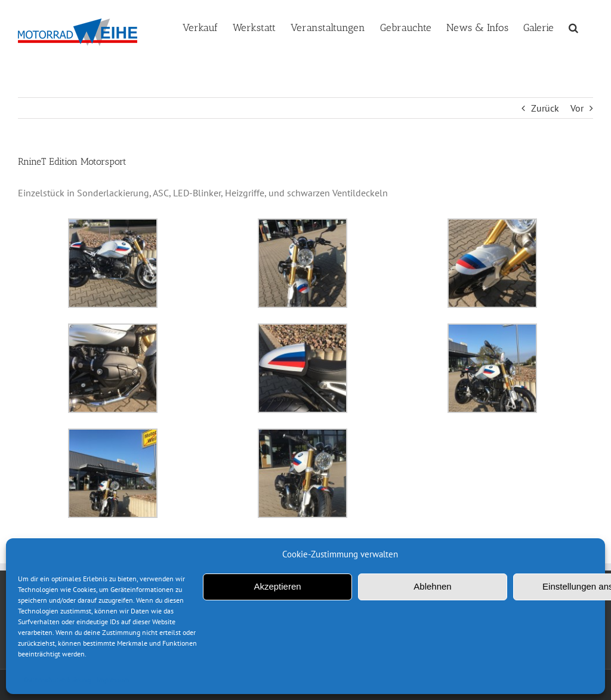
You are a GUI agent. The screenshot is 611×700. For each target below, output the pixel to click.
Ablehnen (432, 586)
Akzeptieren (277, 586)
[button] (573, 26)
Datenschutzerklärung (57, 679)
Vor (577, 108)
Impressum (113, 679)
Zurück (545, 108)
